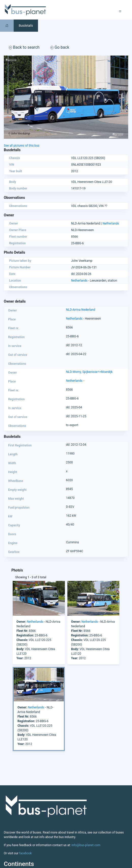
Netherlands (111, 223)
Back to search (24, 47)
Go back (60, 47)
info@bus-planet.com (86, 845)
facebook (26, 853)
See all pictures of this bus (22, 146)
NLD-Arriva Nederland (81, 310)
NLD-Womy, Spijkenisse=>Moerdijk (89, 372)
